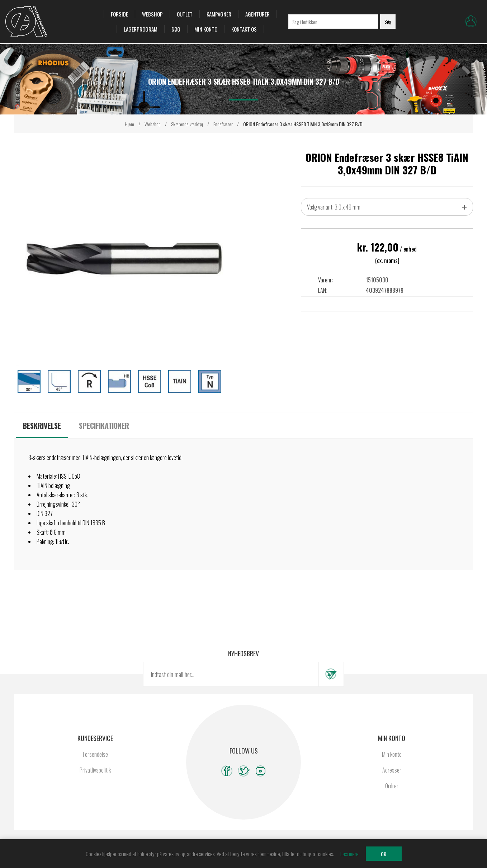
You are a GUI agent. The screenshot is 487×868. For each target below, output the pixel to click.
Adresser (392, 778)
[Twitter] (244, 778)
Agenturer (257, 18)
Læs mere (349, 854)
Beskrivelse (42, 433)
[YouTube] (261, 778)
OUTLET (185, 18)
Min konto (206, 33)
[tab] (42, 433)
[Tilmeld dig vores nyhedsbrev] (231, 682)
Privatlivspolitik (95, 778)
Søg (176, 33)
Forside (119, 18)
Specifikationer (104, 433)
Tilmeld (331, 682)
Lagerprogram (141, 33)
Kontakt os (244, 33)
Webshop (152, 18)
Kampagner (219, 18)
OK (384, 854)
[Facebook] (227, 778)
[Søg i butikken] (333, 25)
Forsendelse (95, 762)
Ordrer (392, 793)
